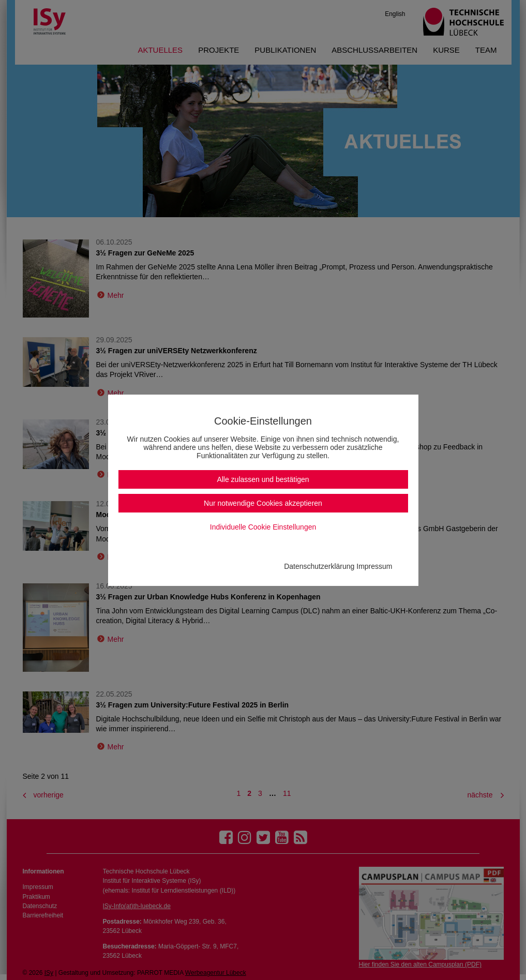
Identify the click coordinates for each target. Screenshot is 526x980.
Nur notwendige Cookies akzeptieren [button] (263, 503)
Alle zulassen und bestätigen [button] (263, 479)
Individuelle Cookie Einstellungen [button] (263, 527)
